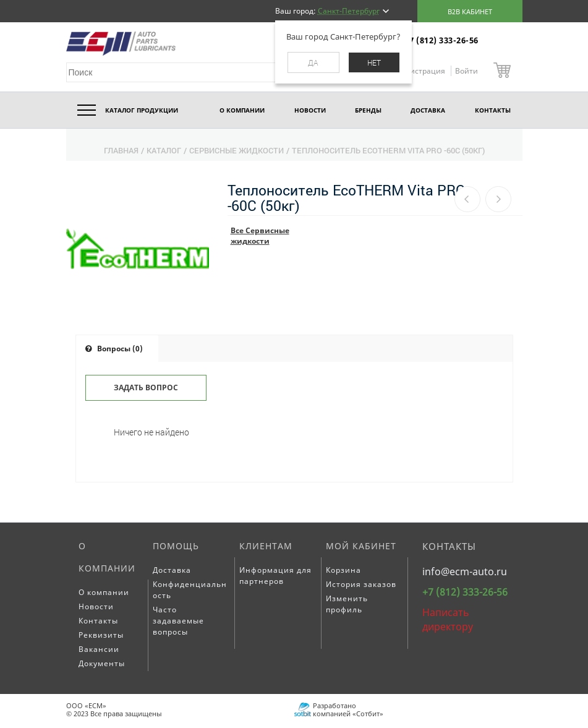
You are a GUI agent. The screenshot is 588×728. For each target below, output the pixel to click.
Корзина (343, 570)
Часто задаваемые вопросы (178, 621)
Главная (121, 150)
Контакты (98, 621)
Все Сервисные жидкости (260, 236)
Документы (102, 663)
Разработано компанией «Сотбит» (348, 709)
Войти (467, 71)
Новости (96, 606)
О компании (107, 557)
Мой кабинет (361, 546)
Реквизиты (101, 635)
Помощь (176, 546)
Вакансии (99, 649)
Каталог (164, 150)
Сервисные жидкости (236, 150)
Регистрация (423, 71)
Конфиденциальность (190, 590)
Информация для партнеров (275, 576)
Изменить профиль (347, 604)
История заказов (361, 584)
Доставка (172, 570)
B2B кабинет (470, 11)
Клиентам (266, 546)
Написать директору (448, 619)
